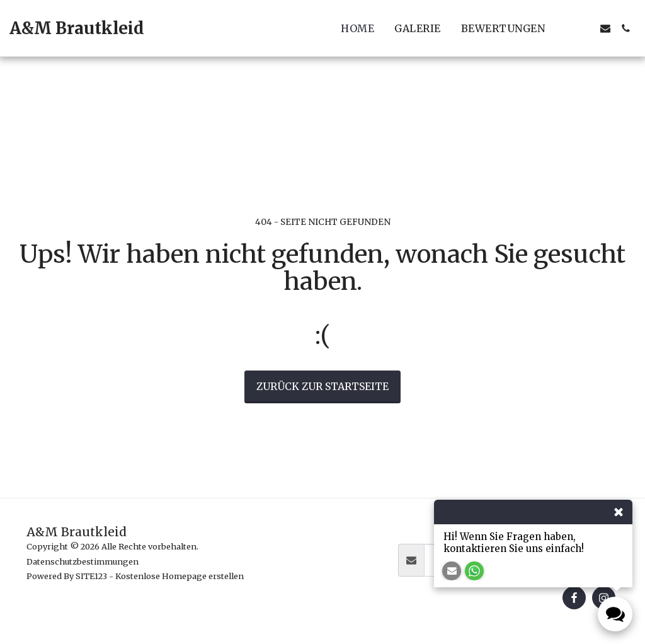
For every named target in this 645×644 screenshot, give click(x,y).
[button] (565, 28)
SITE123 (91, 576)
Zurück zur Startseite (322, 386)
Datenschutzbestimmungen (83, 561)
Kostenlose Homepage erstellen (180, 576)
